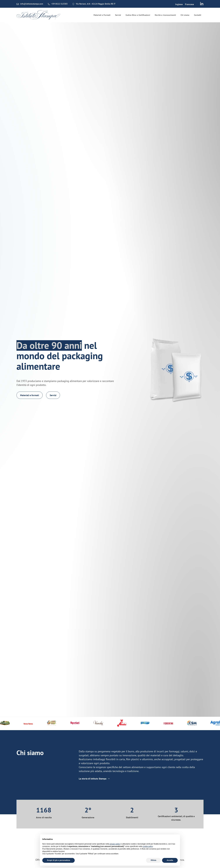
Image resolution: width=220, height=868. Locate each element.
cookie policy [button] (148, 846)
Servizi (118, 15)
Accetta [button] (170, 860)
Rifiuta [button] (153, 860)
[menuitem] (179, 4)
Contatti (198, 15)
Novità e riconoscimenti (165, 15)
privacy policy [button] (115, 844)
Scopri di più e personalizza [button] (59, 860)
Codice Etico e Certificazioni (138, 15)
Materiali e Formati (102, 15)
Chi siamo (185, 15)
